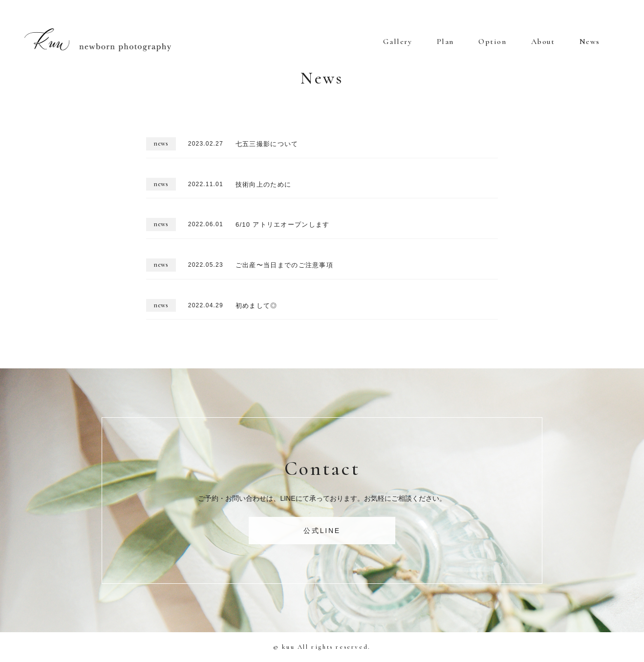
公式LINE (322, 531)
